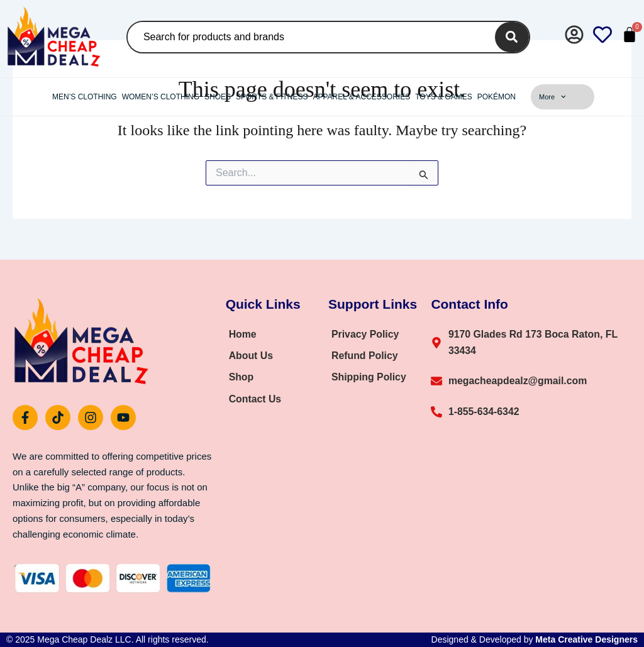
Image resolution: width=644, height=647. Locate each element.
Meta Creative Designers (586, 639)
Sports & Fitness (272, 97)
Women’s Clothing (161, 97)
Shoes (218, 97)
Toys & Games (443, 97)
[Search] (512, 37)
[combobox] (308, 37)
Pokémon (497, 97)
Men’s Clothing (85, 97)
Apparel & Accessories (361, 97)
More (552, 97)
